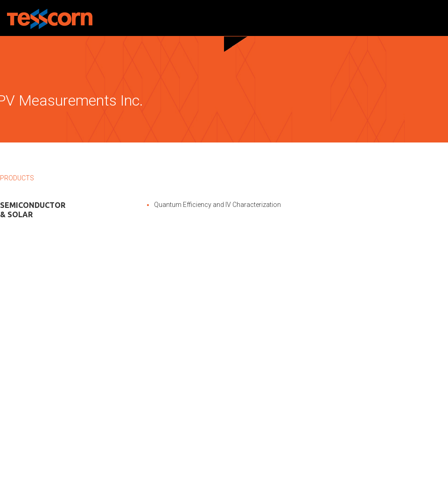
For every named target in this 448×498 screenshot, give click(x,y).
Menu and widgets (435, 18)
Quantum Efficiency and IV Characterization (217, 205)
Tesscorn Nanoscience (50, 19)
